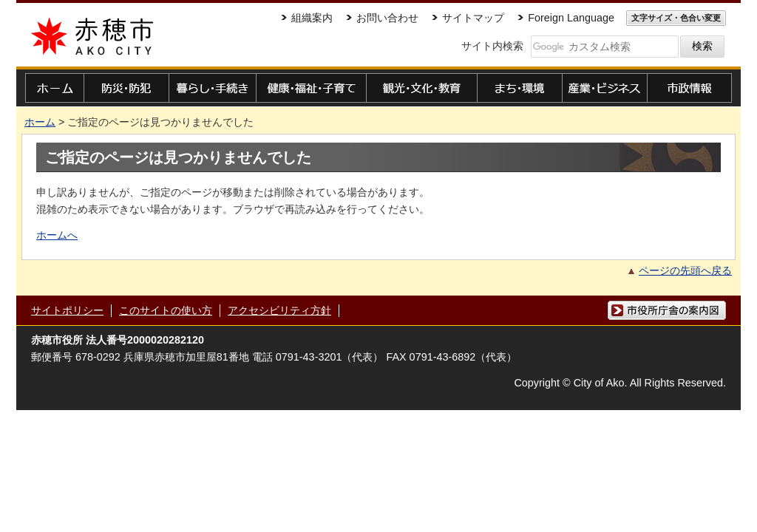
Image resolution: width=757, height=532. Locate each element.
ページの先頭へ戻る (685, 270)
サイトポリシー (67, 310)
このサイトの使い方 (166, 310)
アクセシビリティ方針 (279, 310)
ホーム (40, 122)
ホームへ (57, 235)
